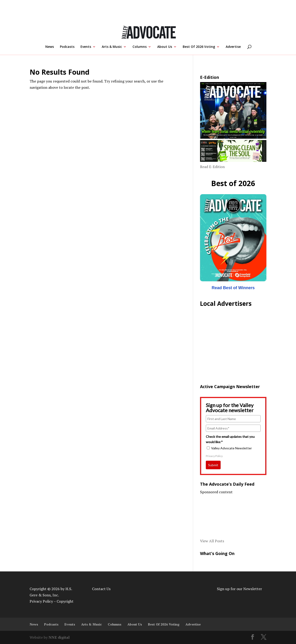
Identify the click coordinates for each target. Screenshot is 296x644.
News (50, 47)
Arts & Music (112, 47)
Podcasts (67, 47)
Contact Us (101, 589)
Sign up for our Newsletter (239, 589)
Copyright (65, 601)
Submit (213, 465)
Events (86, 47)
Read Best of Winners (233, 288)
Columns (140, 47)
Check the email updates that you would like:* (230, 439)
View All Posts (212, 541)
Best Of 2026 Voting (199, 47)
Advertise (233, 47)
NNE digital (59, 637)
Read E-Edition (212, 167)
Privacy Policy (214, 456)
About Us (165, 47)
